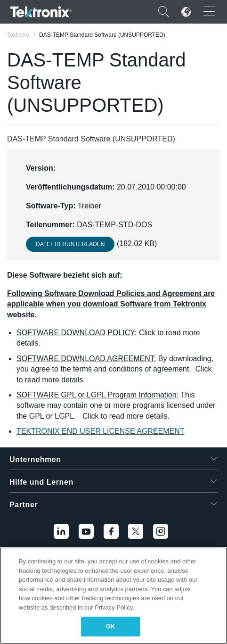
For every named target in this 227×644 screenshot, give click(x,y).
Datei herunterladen (70, 244)
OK (111, 626)
